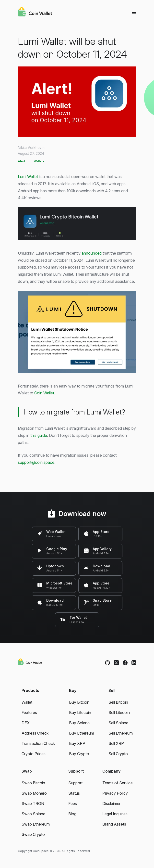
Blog (72, 814)
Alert (21, 161)
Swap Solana (33, 814)
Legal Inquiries (115, 814)
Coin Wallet (44, 393)
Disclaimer (111, 803)
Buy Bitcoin (79, 702)
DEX (26, 723)
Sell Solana (118, 723)
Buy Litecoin (80, 713)
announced (92, 253)
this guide (39, 435)
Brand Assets (114, 824)
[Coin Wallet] (35, 13)
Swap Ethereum (36, 824)
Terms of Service (118, 783)
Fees (73, 803)
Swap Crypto (33, 834)
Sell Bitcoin (118, 702)
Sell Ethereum (121, 733)
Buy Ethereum (82, 733)
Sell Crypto (118, 754)
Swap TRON (33, 803)
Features (29, 713)
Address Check (35, 733)
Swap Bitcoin (33, 783)
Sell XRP (116, 743)
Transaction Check (38, 743)
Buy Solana (79, 723)
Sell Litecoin (119, 713)
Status (74, 793)
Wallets (39, 161)
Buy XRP (77, 743)
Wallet (27, 702)
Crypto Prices (34, 754)
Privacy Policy (115, 793)
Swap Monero (34, 793)
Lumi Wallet (28, 177)
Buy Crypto (79, 754)
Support (75, 783)
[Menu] (134, 13)
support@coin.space (36, 462)
